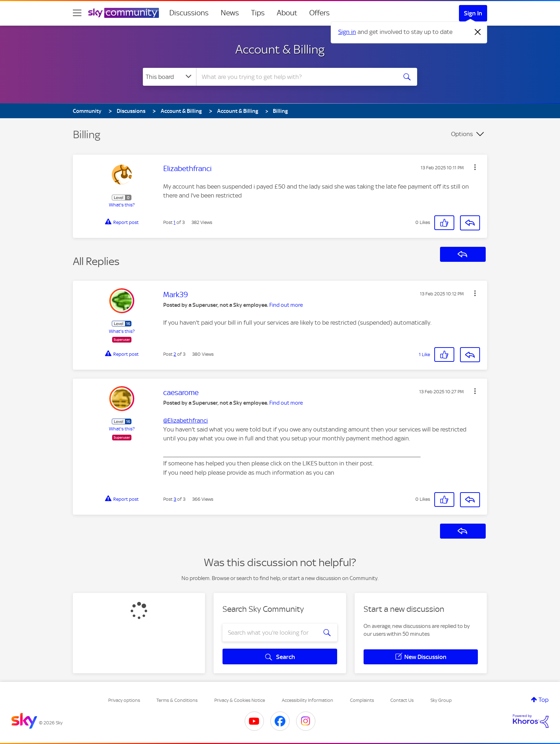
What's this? (122, 205)
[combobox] (296, 77)
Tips (258, 13)
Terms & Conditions (177, 700)
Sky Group (441, 700)
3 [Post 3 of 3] (175, 499)
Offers (319, 13)
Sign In (473, 13)
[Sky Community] (124, 13)
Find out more (286, 305)
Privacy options (124, 700)
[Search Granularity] (169, 77)
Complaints (362, 700)
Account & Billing (280, 49)
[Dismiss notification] (478, 32)
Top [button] (544, 700)
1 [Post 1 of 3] (174, 222)
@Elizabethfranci (186, 420)
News (230, 13)
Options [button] (462, 134)
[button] (475, 167)
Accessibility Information (307, 700)
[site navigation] (77, 13)
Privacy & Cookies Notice (240, 700)
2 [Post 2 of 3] (175, 354)
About (287, 13)
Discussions (189, 13)
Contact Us (402, 700)
